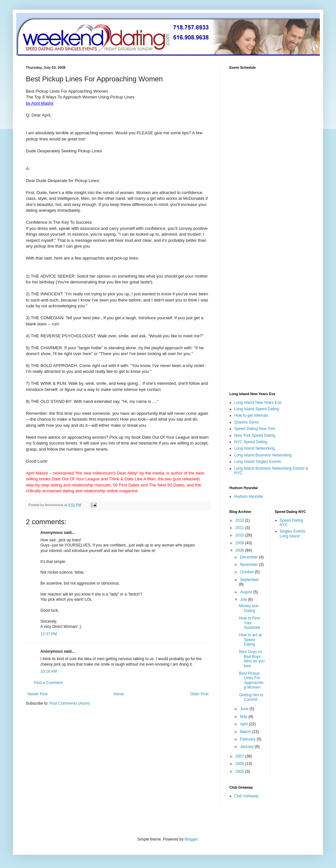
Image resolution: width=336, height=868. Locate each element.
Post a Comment (48, 683)
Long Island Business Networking (263, 455)
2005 (240, 771)
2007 (240, 756)
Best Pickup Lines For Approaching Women (251, 680)
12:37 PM (49, 634)
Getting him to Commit (251, 697)
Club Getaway (246, 796)
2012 (240, 520)
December (250, 557)
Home (119, 694)
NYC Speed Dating (251, 442)
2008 (240, 550)
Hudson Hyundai (249, 496)
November (250, 565)
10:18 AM (49, 671)
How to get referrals (251, 415)
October (247, 572)
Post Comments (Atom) (70, 703)
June (245, 709)
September (250, 580)
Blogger (191, 839)
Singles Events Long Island (293, 534)
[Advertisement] (80, 761)
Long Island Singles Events (258, 462)
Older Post (199, 694)
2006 (240, 764)
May (244, 717)
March (246, 732)
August (247, 592)
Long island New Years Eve (258, 403)
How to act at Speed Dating (250, 640)
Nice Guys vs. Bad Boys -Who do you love (252, 659)
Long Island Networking (254, 448)
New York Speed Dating (255, 435)
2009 (240, 543)
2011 (240, 528)
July (244, 599)
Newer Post (37, 694)
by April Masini (40, 103)
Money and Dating (249, 608)
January (247, 747)
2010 (240, 535)
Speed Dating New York (255, 429)
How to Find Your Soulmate (250, 623)
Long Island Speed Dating (257, 409)
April (244, 724)
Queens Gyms (247, 422)
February (248, 739)
